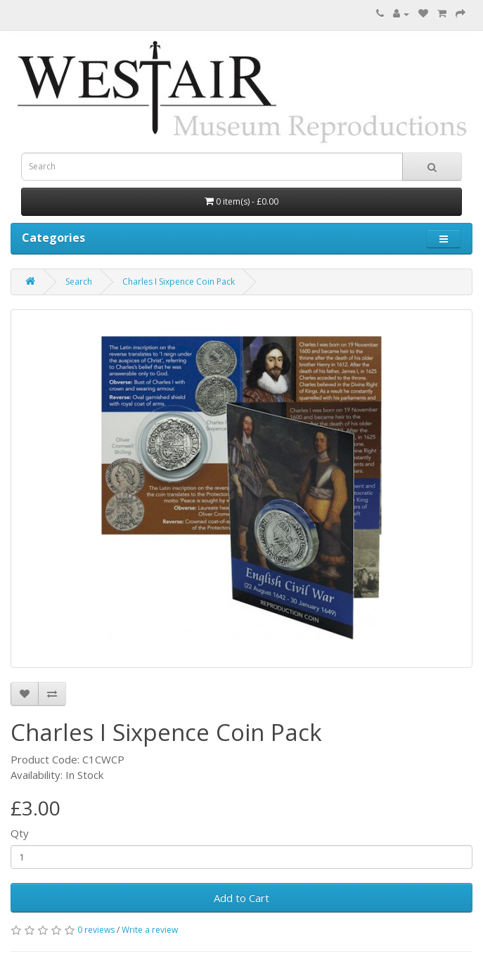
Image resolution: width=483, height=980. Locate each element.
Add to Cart (241, 898)
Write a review (150, 930)
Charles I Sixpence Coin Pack (179, 282)
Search (79, 282)
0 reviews (96, 930)
